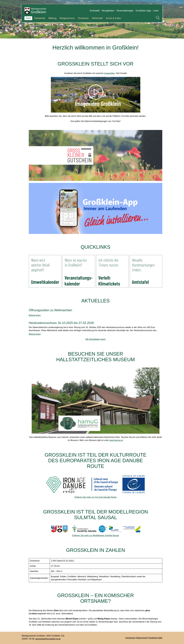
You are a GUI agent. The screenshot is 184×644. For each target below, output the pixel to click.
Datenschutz (142, 638)
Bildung (52, 18)
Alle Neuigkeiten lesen (95, 339)
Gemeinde (40, 18)
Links (156, 11)
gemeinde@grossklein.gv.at (48, 639)
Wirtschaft (97, 18)
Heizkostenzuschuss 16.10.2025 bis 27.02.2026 (61, 323)
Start (28, 18)
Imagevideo (109, 73)
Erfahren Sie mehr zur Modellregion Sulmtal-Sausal (96, 535)
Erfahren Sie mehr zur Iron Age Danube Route (95, 497)
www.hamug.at (116, 440)
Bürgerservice (67, 18)
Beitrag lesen (35, 315)
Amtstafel (95, 11)
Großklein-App (143, 11)
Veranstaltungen (125, 11)
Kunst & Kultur (114, 18)
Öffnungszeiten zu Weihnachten (50, 310)
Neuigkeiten (108, 11)
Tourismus (83, 18)
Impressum (130, 638)
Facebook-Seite (155, 638)
